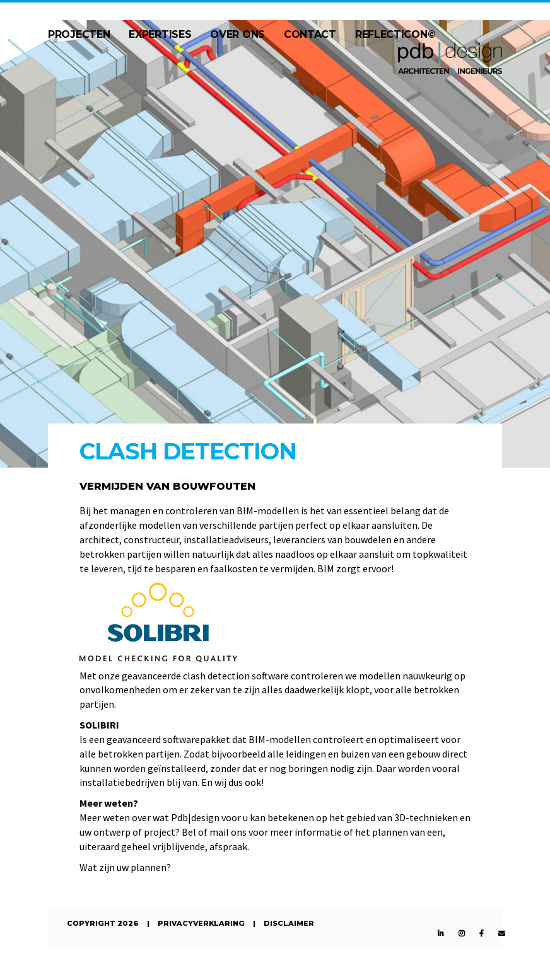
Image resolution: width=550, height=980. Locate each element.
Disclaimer (289, 923)
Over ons (237, 34)
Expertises (160, 34)
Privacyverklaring (201, 923)
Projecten (79, 34)
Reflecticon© (395, 34)
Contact (310, 34)
